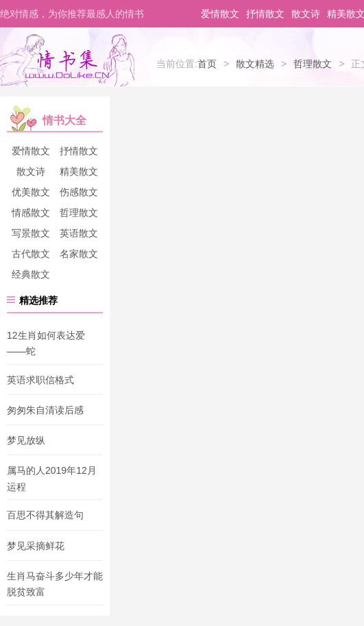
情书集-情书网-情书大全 (67, 60)
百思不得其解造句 (45, 516)
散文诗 (306, 14)
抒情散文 (265, 14)
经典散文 (31, 274)
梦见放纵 (26, 440)
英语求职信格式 (40, 380)
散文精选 (255, 64)
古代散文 (31, 254)
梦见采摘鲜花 (36, 546)
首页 (207, 64)
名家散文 (79, 254)
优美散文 (31, 192)
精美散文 (79, 171)
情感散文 (31, 213)
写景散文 (31, 233)
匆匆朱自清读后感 (45, 410)
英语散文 (79, 233)
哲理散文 (313, 64)
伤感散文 (79, 192)
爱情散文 (220, 14)
